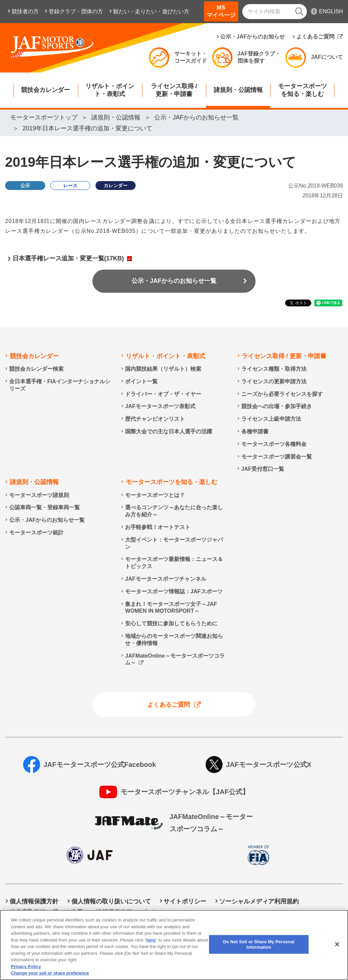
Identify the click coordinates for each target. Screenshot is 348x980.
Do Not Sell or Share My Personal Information (242, 912)
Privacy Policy (26, 973)
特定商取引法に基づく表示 (46, 912)
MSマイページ (221, 11)
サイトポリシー (185, 901)
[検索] (299, 12)
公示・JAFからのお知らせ (253, 37)
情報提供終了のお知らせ (129, 912)
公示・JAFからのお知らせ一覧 (174, 281)
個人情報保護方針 (34, 901)
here (151, 947)
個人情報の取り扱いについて (111, 901)
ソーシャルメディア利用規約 (259, 901)
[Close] (337, 951)
